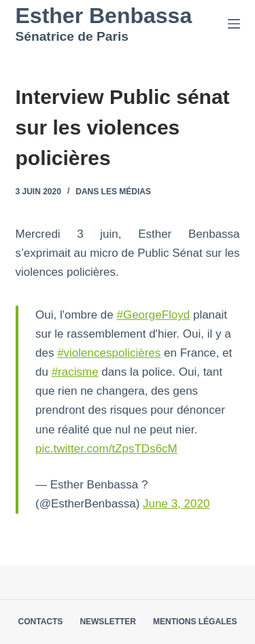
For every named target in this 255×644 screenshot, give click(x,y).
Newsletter (108, 622)
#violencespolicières (109, 353)
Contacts (41, 622)
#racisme (75, 372)
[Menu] (234, 24)
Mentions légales (195, 622)
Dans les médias (113, 192)
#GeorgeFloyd (153, 315)
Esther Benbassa (104, 16)
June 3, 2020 (176, 504)
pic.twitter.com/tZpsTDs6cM (106, 449)
